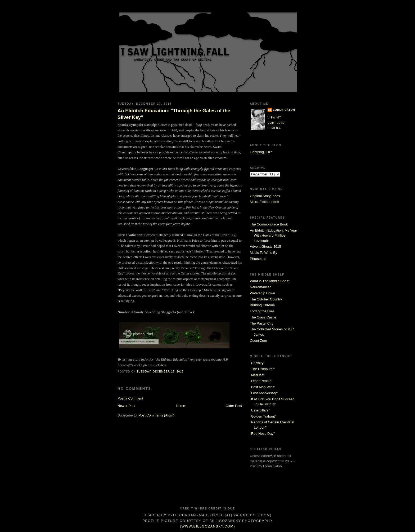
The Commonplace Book (269, 224)
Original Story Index (265, 196)
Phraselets (258, 259)
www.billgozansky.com (208, 526)
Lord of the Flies (262, 311)
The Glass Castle (263, 317)
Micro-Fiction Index (264, 202)
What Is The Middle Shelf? (270, 281)
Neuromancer (260, 287)
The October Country (266, 299)
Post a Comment (130, 398)
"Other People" (261, 381)
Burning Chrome (262, 305)
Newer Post (126, 406)
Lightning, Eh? (261, 152)
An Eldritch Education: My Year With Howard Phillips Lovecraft (274, 236)
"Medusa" (257, 375)
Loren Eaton (284, 110)
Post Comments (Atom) (157, 415)
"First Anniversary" (264, 393)
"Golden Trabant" (263, 416)
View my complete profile (276, 123)
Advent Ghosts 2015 (265, 247)
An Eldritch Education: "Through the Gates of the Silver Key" (174, 114)
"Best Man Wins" (263, 387)
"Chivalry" (257, 363)
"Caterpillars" (260, 410)
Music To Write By (264, 253)
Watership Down (262, 293)
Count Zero (258, 341)
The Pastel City (261, 323)
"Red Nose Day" (262, 434)
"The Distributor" (262, 369)
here (163, 365)
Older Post (234, 406)
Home (181, 406)
